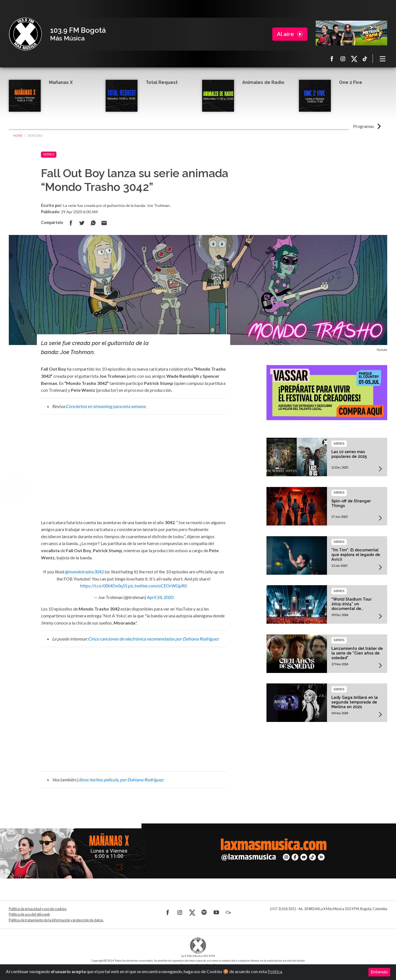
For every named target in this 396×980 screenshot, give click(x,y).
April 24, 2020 (160, 597)
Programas (364, 126)
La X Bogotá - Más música (25, 34)
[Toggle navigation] (383, 59)
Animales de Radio (263, 82)
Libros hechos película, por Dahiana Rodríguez (120, 780)
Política (275, 971)
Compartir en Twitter (82, 223)
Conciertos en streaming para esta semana (106, 406)
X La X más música (354, 59)
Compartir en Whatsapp (93, 223)
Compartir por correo (104, 223)
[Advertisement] (134, 469)
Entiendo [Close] (379, 972)
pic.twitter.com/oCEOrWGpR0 (157, 586)
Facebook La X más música (332, 59)
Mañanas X (61, 82)
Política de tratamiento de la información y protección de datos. (56, 920)
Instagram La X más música (343, 59)
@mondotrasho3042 (84, 572)
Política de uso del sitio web (29, 914)
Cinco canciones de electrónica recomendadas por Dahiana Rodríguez (153, 639)
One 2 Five (351, 82)
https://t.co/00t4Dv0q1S (104, 586)
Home (18, 135)
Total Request (162, 82)
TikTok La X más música (365, 59)
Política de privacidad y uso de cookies (38, 909)
